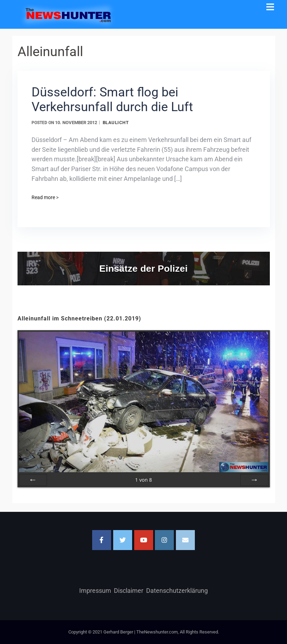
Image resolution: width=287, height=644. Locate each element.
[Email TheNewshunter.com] (185, 540)
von (143, 480)
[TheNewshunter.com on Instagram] (164, 540)
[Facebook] (102, 540)
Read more (45, 197)
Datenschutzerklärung (177, 591)
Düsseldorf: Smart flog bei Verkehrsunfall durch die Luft (112, 100)
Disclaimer (129, 591)
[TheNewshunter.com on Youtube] (144, 540)
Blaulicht (116, 123)
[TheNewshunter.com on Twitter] (123, 540)
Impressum (95, 591)
